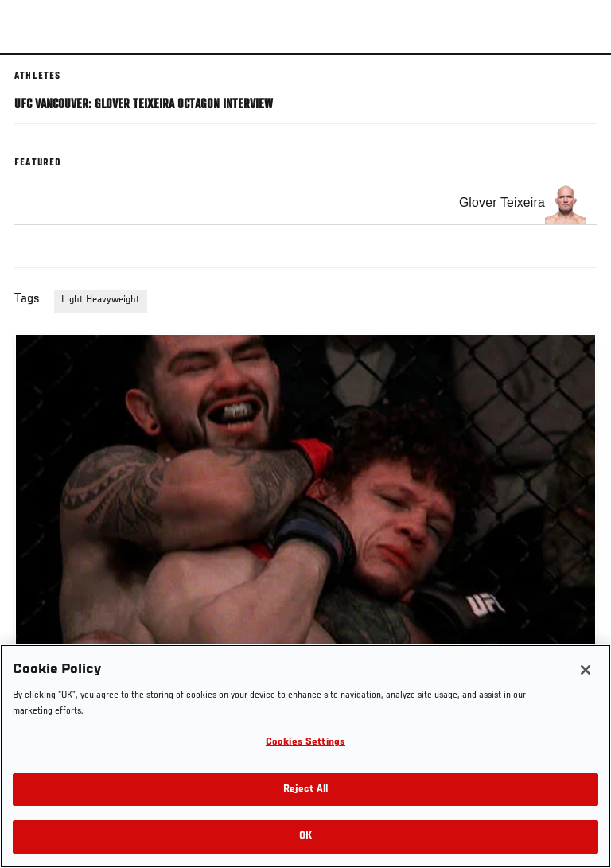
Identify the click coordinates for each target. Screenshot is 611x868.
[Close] (586, 670)
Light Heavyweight (101, 300)
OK (305, 837)
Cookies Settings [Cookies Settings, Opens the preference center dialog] (305, 743)
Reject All (305, 790)
